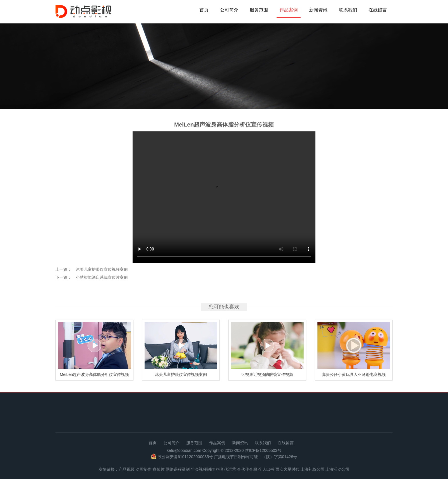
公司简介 (229, 10)
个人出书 (266, 469)
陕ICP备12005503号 (263, 450)
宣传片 (159, 469)
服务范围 (259, 10)
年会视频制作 (203, 469)
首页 (204, 10)
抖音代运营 (226, 469)
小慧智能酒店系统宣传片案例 (102, 277)
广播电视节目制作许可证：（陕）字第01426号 (256, 457)
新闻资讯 (318, 10)
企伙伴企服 (247, 469)
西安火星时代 (287, 469)
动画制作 (143, 469)
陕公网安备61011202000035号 (185, 457)
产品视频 (127, 469)
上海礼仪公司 (313, 469)
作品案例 (289, 10)
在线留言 (378, 10)
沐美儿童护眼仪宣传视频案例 (102, 269)
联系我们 (348, 10)
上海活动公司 (337, 469)
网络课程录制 (178, 469)
